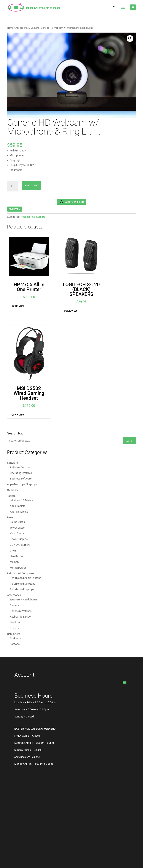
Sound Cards (17, 426)
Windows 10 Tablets (21, 405)
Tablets (11, 400)
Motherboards (18, 472)
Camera (35, 28)
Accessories (22, 28)
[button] (130, 39)
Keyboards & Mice (20, 521)
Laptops (15, 548)
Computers (13, 538)
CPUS (13, 455)
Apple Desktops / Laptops (22, 389)
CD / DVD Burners (20, 449)
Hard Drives (17, 461)
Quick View (16, 299)
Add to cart (31, 186)
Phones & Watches (21, 515)
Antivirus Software (21, 372)
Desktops (15, 543)
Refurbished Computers (21, 478)
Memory (15, 466)
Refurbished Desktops (23, 488)
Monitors (15, 527)
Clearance (13, 394)
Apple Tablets (18, 410)
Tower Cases (17, 432)
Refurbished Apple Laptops (26, 482)
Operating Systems (21, 377)
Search (129, 345)
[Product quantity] (13, 186)
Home (10, 28)
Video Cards (17, 438)
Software (12, 367)
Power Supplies (19, 443)
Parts (10, 422)
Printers (14, 533)
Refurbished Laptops (22, 494)
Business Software (21, 383)
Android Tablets (19, 416)
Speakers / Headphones (24, 504)
